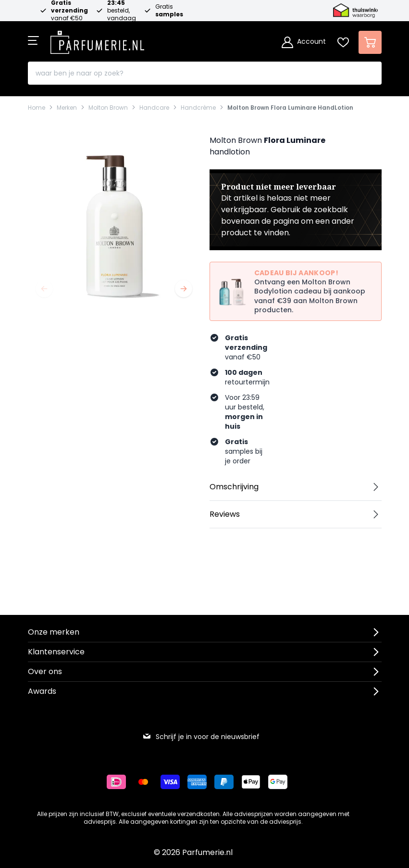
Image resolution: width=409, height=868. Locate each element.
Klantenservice (56, 652)
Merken (67, 108)
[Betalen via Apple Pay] (255, 782)
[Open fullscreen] (114, 219)
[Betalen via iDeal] (120, 782)
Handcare (154, 108)
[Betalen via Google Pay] (282, 782)
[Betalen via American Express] (201, 782)
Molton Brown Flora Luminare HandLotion (290, 108)
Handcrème (198, 108)
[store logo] (98, 39)
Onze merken (54, 632)
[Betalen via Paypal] (228, 782)
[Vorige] (44, 289)
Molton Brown (108, 108)
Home (37, 108)
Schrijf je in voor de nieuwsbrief (201, 737)
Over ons (45, 671)
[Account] (304, 42)
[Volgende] (184, 289)
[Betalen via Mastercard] (147, 782)
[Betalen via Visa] (174, 782)
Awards (42, 691)
